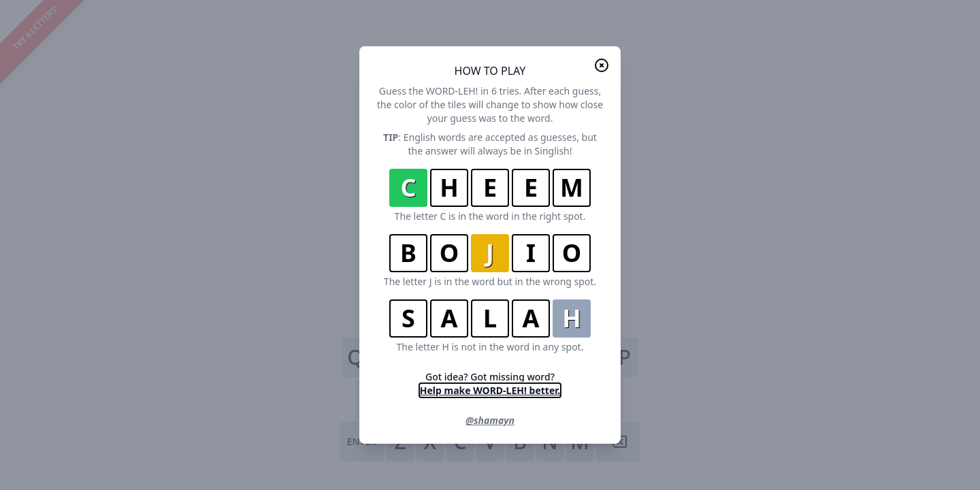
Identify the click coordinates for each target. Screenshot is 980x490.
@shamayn (490, 420)
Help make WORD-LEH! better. (490, 390)
